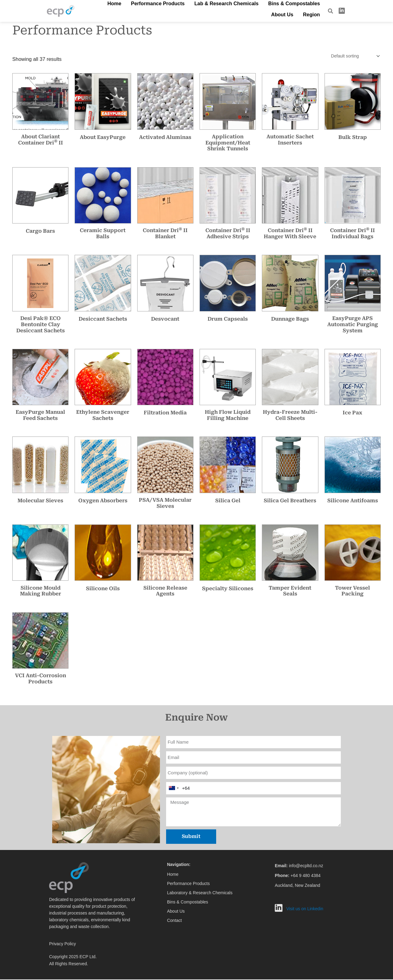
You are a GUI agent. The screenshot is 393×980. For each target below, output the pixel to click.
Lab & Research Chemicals (198, 10)
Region (314, 10)
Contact (174, 921)
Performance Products (141, 10)
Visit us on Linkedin (305, 909)
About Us (291, 10)
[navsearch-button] (331, 11)
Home (106, 10)
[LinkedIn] (342, 11)
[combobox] (173, 789)
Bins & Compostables (253, 10)
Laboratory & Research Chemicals (200, 893)
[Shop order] (353, 56)
